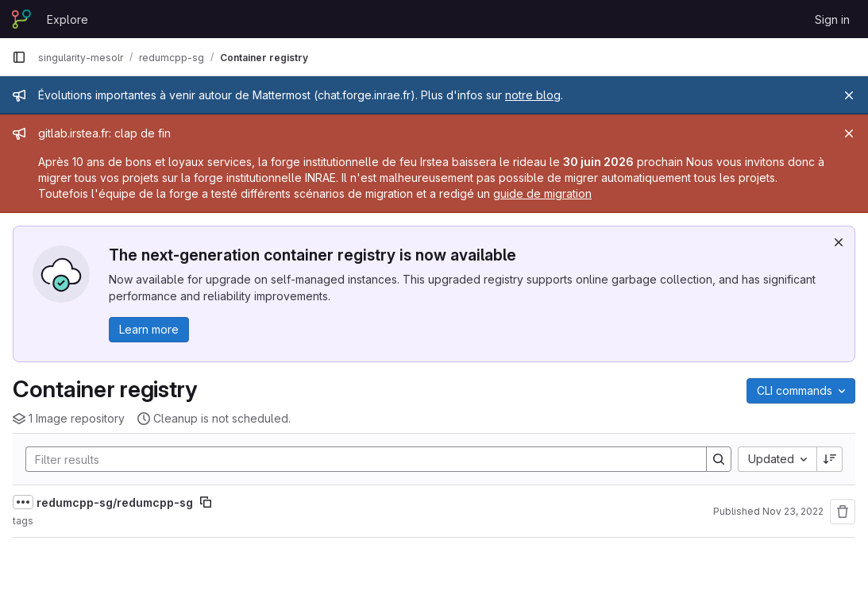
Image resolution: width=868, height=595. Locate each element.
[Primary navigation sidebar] (19, 57)
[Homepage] (21, 19)
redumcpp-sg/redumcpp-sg (115, 502)
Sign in (832, 19)
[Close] (849, 95)
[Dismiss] (839, 242)
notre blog (533, 95)
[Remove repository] (843, 512)
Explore (68, 19)
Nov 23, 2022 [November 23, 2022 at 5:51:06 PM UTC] (793, 511)
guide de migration (542, 193)
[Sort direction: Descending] (830, 459)
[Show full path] (23, 502)
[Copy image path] (206, 502)
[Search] (358, 459)
